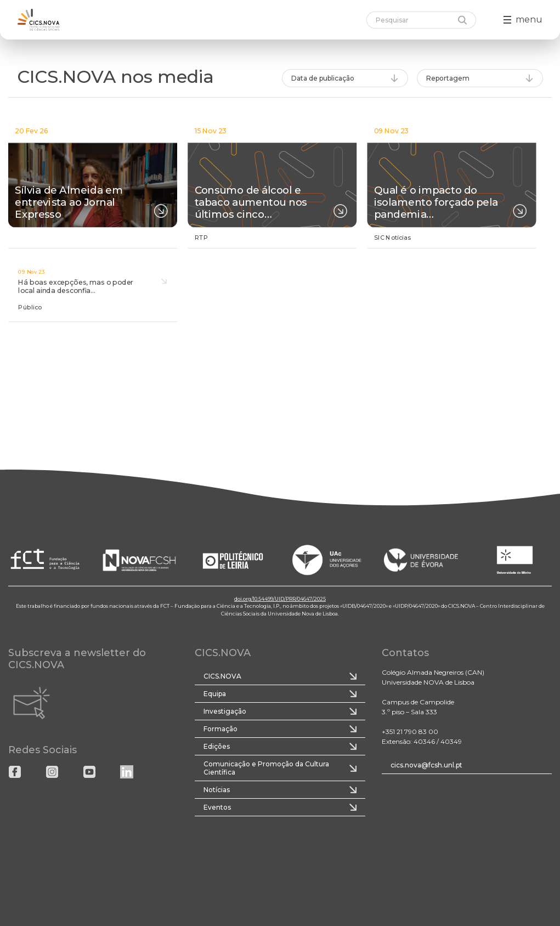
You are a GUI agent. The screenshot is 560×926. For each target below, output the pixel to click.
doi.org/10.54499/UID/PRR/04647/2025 (280, 599)
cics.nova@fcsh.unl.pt (426, 765)
